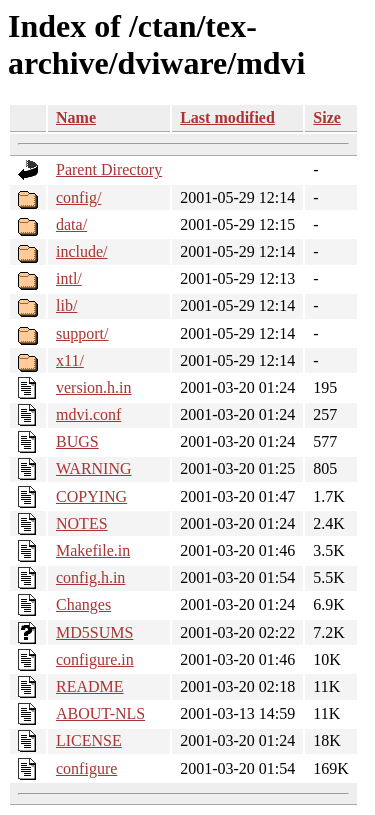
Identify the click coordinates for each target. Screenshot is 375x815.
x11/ (70, 360)
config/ (78, 197)
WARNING (94, 468)
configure (86, 768)
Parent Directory (109, 169)
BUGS (77, 441)
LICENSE (89, 740)
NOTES (82, 523)
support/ (82, 333)
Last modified (227, 117)
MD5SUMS (94, 632)
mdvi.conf (88, 414)
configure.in (95, 659)
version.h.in (94, 387)
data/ (71, 224)
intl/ (69, 278)
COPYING (91, 496)
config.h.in (90, 577)
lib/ (66, 305)
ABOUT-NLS (100, 713)
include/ (82, 251)
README (90, 686)
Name (76, 117)
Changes (83, 604)
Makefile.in (93, 550)
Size (327, 117)
